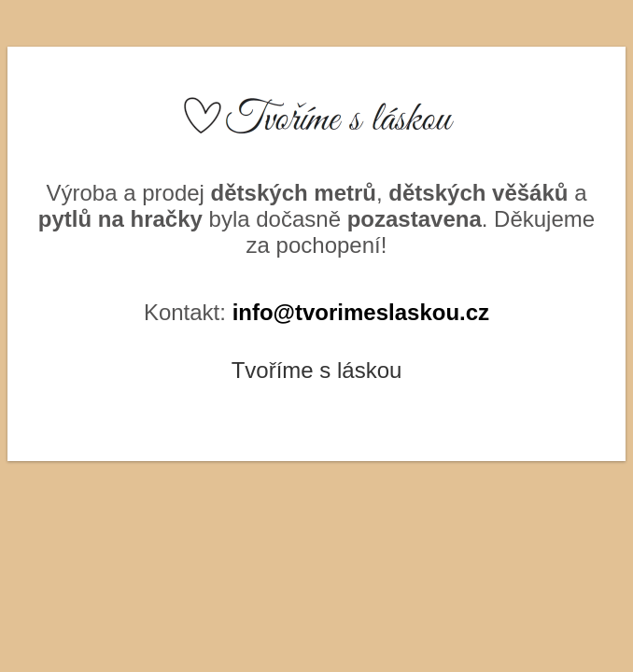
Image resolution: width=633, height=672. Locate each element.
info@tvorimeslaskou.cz (361, 312)
